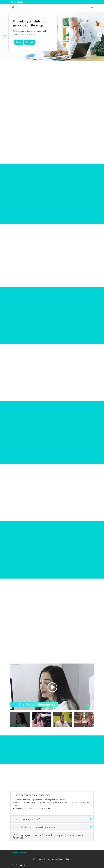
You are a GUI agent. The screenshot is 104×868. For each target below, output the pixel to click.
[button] (4, 35)
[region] (52, 35)
